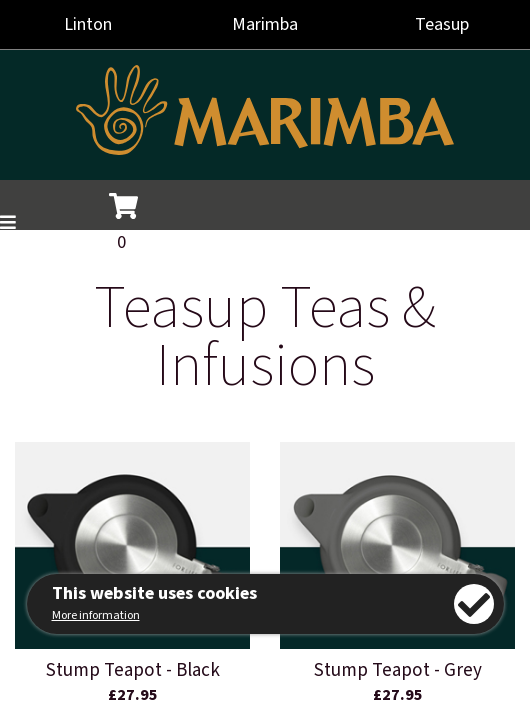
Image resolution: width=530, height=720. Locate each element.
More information (96, 615)
